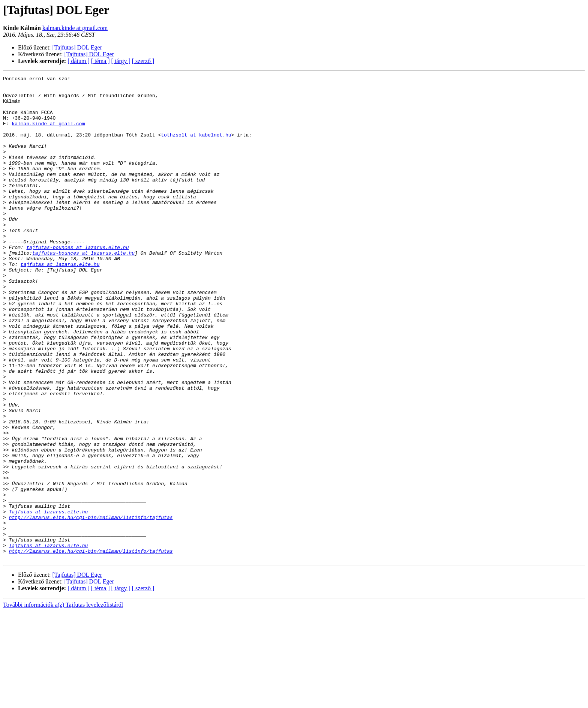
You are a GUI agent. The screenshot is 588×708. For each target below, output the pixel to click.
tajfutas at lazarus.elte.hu (60, 302)
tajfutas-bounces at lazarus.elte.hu (77, 282)
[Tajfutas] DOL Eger (77, 47)
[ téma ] (100, 61)
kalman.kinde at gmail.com (75, 28)
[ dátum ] (79, 61)
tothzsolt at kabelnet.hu (196, 147)
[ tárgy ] (121, 61)
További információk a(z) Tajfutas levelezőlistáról (63, 701)
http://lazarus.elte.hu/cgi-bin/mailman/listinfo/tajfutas (91, 606)
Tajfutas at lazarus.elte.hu (49, 599)
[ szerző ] (143, 61)
